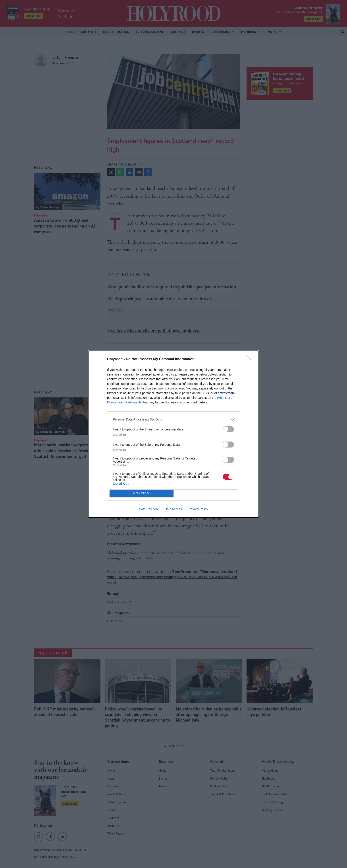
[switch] (228, 429)
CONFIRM (142, 493)
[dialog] (173, 434)
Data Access (173, 509)
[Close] (250, 359)
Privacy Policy (198, 509)
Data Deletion (148, 509)
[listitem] (173, 419)
